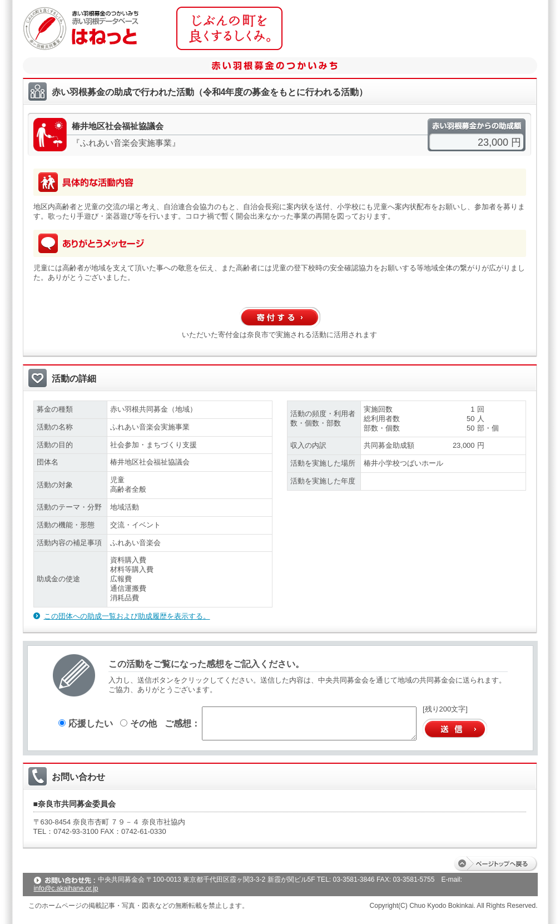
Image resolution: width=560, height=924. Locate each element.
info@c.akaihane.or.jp (66, 888)
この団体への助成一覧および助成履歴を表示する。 (127, 616)
